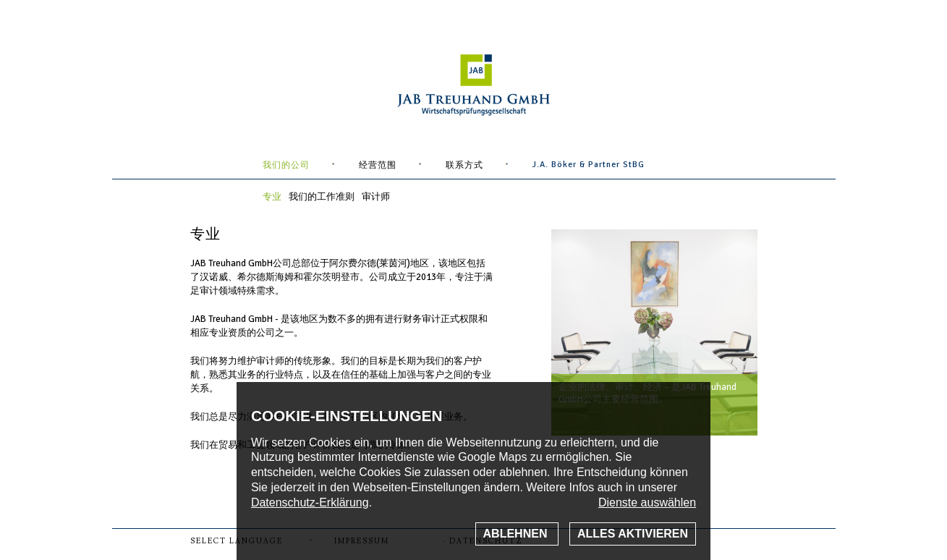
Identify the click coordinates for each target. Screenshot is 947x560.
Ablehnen (517, 534)
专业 (272, 197)
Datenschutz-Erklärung (310, 502)
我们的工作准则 (322, 197)
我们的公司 (286, 165)
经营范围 (378, 165)
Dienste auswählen (647, 502)
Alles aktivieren (633, 534)
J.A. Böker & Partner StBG (589, 165)
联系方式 (464, 165)
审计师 (376, 197)
